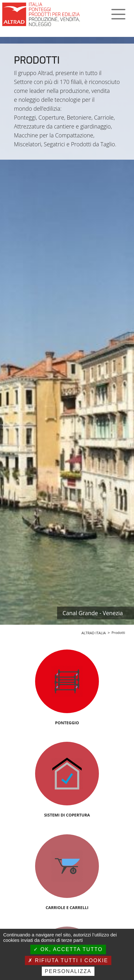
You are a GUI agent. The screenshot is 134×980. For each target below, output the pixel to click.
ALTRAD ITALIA (93, 633)
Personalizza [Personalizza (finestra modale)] (68, 971)
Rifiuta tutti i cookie (68, 960)
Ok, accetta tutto (68, 949)
